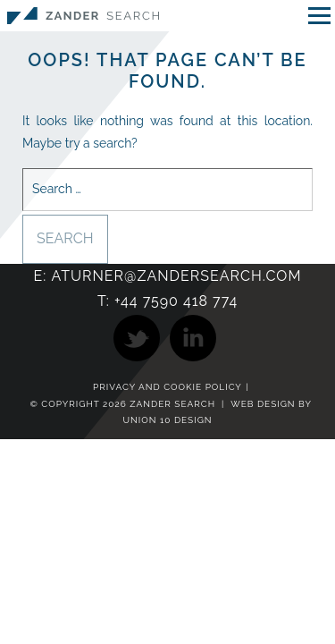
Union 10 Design (167, 420)
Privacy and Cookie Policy (167, 387)
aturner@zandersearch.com (176, 276)
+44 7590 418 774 (176, 301)
